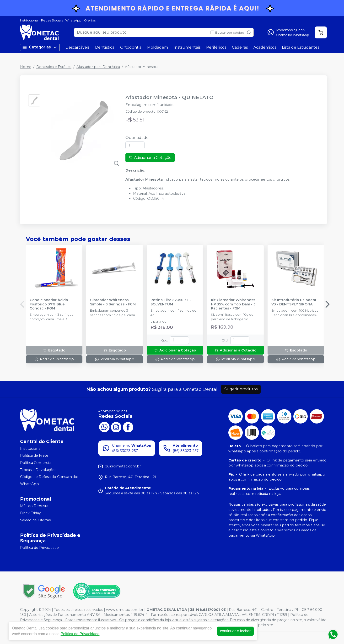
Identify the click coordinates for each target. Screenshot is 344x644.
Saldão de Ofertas (35, 520)
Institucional (29, 20)
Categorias (40, 47)
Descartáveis (77, 47)
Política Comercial (36, 463)
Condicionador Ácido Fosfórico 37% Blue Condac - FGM (49, 304)
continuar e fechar (235, 631)
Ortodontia (131, 47)
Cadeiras (240, 47)
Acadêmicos (265, 47)
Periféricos (216, 47)
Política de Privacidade (39, 548)
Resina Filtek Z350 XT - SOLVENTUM (171, 302)
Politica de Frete (34, 456)
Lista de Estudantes (301, 47)
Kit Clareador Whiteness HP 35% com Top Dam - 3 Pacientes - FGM (233, 304)
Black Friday (30, 513)
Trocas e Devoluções (38, 470)
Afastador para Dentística (98, 67)
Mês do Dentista (34, 506)
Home (26, 67)
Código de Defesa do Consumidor (49, 477)
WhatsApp (73, 20)
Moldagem (158, 47)
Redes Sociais (52, 20)
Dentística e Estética (54, 67)
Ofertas (90, 20)
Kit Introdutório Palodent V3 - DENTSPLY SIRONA (294, 302)
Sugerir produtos (241, 389)
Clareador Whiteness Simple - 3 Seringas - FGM (113, 302)
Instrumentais (187, 47)
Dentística (105, 47)
